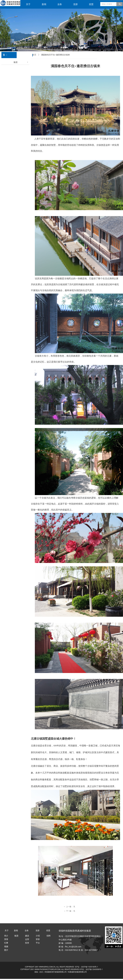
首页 (34, 55)
